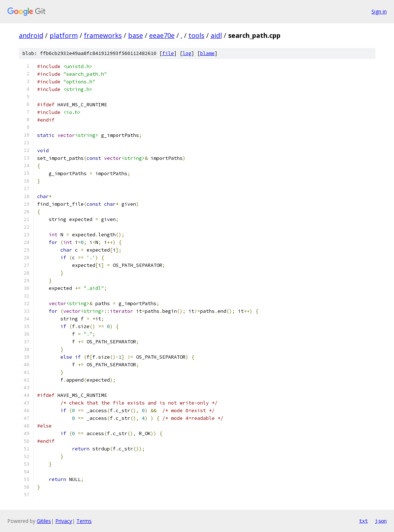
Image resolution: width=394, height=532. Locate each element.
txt (363, 521)
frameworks (103, 35)
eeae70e (162, 35)
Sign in (379, 11)
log (187, 53)
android (31, 35)
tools (196, 35)
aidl (216, 35)
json (381, 521)
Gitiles (44, 521)
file (168, 53)
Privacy (64, 521)
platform (64, 35)
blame (207, 53)
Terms (84, 521)
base (136, 35)
